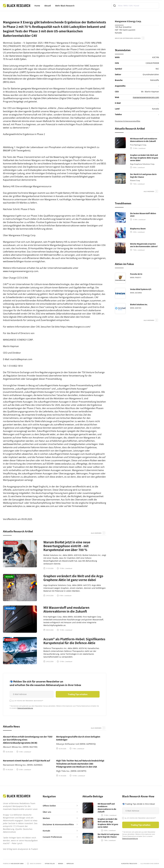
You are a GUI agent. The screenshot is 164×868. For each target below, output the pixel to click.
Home (37, 6)
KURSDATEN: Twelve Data (129, 864)
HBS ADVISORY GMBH (17, 864)
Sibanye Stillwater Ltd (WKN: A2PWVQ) (76, 744)
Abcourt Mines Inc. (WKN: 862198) (20, 747)
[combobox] (135, 6)
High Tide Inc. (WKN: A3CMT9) (71, 771)
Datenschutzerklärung (25, 708)
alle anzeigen (96, 533)
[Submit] (115, 6)
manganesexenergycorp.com (146, 97)
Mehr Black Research (65, 6)
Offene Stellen (50, 864)
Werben (61, 864)
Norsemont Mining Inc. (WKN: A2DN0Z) (23, 765)
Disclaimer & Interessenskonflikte (128, 121)
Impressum (70, 864)
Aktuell (48, 6)
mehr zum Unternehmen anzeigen (128, 38)
